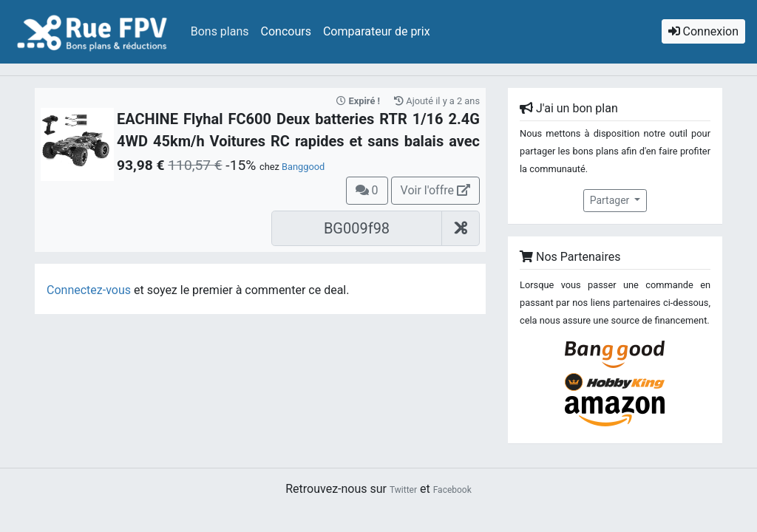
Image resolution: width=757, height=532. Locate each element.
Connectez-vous (89, 290)
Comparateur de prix (377, 31)
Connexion (703, 31)
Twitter (403, 490)
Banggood (303, 167)
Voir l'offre (435, 190)
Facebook (452, 490)
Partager (611, 200)
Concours (286, 31)
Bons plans (220, 31)
